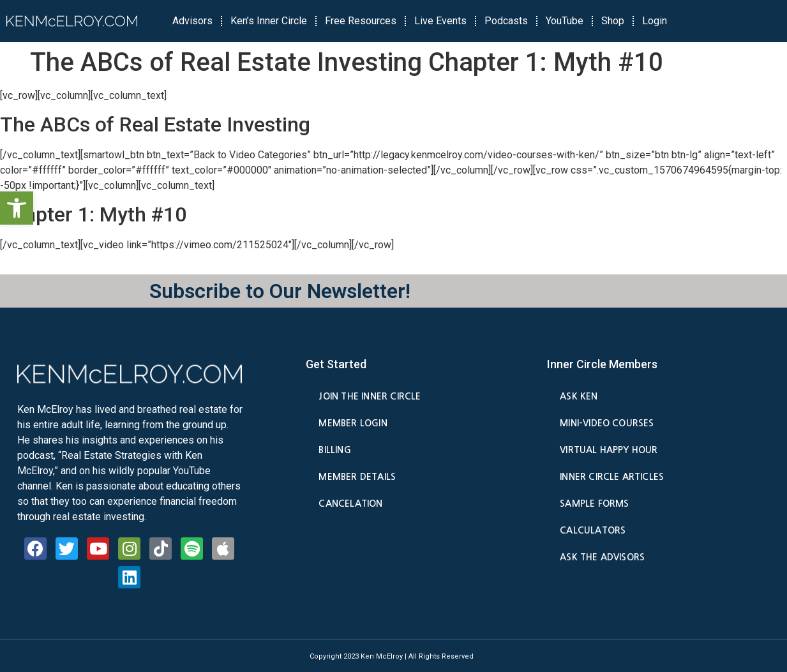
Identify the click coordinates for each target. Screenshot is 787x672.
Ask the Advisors (602, 557)
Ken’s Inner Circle (269, 21)
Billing (334, 450)
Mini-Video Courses (607, 423)
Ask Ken (579, 396)
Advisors (192, 21)
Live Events (440, 21)
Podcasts (506, 21)
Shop (613, 21)
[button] (17, 208)
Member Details (357, 477)
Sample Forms (594, 504)
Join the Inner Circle (370, 396)
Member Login (353, 423)
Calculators (593, 530)
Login (655, 21)
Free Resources (361, 21)
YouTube (565, 21)
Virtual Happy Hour (609, 450)
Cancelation (350, 504)
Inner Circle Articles (612, 477)
